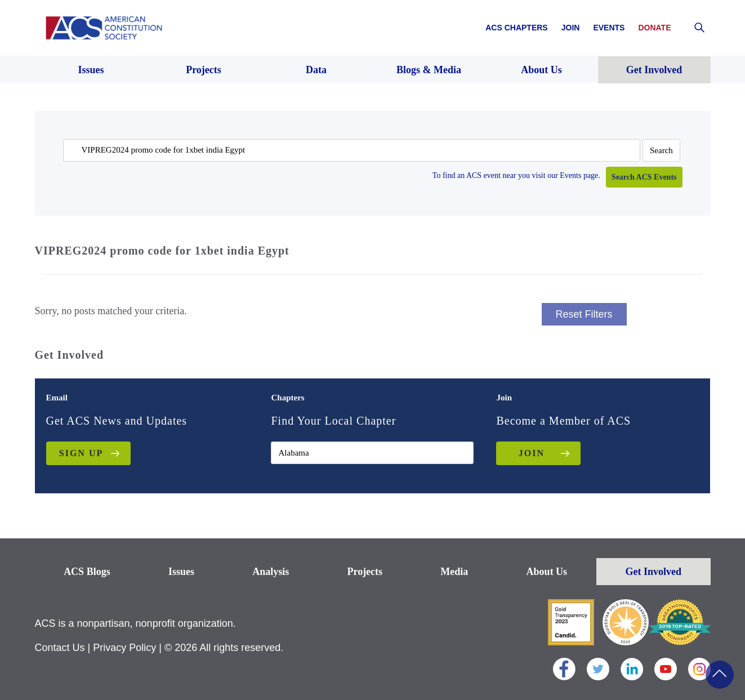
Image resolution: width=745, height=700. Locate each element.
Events (609, 28)
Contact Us (60, 648)
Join (571, 28)
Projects (365, 572)
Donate (654, 28)
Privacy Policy (124, 648)
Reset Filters (584, 314)
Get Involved (653, 572)
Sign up (81, 453)
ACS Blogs (87, 572)
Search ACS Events (644, 177)
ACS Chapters (516, 28)
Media (454, 572)
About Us (547, 572)
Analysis (271, 572)
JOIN (532, 453)
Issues (181, 572)
